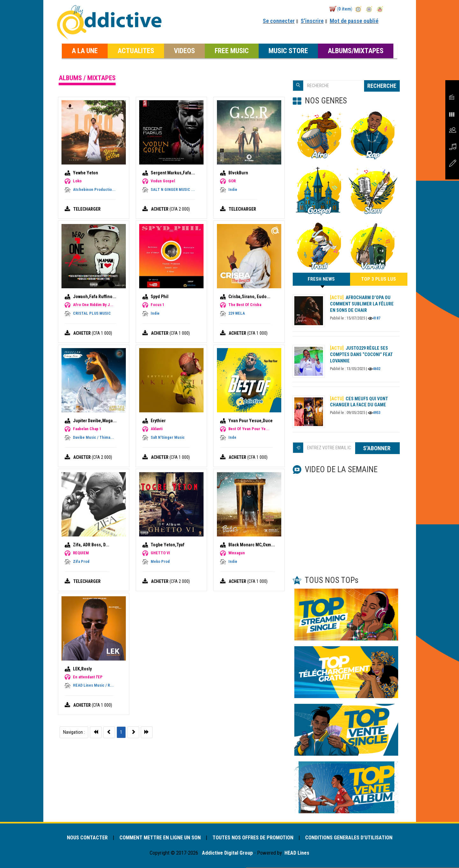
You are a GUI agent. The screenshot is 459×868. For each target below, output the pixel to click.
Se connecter (279, 21)
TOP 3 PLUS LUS (379, 279)
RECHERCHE (382, 86)
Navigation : (74, 732)
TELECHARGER (87, 209)
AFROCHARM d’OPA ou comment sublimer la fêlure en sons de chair (362, 304)
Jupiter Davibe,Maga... (95, 421)
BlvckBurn (238, 173)
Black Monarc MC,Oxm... (252, 545)
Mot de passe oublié (354, 21)
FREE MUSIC (232, 51)
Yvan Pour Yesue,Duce (251, 421)
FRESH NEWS (321, 281)
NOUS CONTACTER (84, 838)
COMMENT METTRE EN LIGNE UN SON (159, 838)
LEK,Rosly (82, 669)
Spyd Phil (160, 297)
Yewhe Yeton (86, 173)
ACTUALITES (136, 51)
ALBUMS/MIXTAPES (356, 51)
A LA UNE (85, 51)
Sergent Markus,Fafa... (173, 173)
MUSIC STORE (288, 51)
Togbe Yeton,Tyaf (168, 545)
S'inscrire (312, 21)
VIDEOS (184, 51)
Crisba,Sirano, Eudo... (249, 297)
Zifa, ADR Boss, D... (91, 545)
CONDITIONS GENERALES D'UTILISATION (351, 838)
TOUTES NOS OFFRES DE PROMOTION (254, 838)
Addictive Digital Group (226, 853)
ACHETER (160, 209)
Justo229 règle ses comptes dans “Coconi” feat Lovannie (362, 355)
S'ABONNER (377, 448)
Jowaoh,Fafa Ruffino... (95, 297)
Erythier (158, 421)
